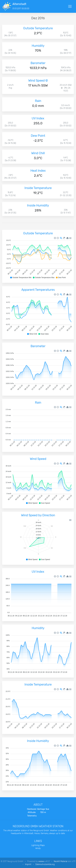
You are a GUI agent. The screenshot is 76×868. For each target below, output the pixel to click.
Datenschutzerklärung (45, 864)
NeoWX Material (61, 861)
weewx (41, 861)
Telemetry (32, 816)
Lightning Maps (38, 845)
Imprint (28, 864)
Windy (38, 848)
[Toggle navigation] (70, 6)
